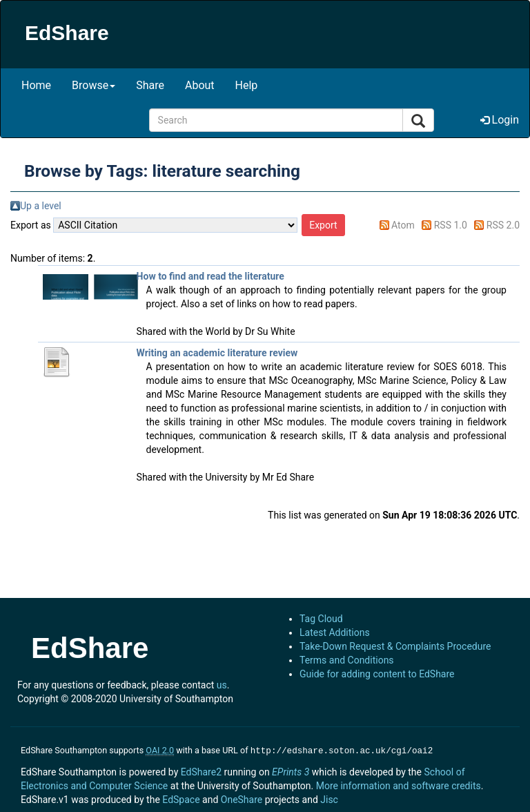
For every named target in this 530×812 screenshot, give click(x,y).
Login (500, 120)
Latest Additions (335, 632)
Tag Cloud (321, 619)
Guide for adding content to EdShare (377, 674)
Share (150, 85)
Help (247, 85)
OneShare (242, 798)
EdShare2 (201, 771)
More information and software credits (399, 784)
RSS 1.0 (451, 225)
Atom (403, 225)
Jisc (329, 798)
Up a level (41, 206)
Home (36, 85)
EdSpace (181, 798)
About (200, 85)
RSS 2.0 (503, 225)
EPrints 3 (291, 771)
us (222, 685)
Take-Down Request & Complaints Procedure (395, 646)
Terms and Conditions (347, 660)
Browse (94, 85)
